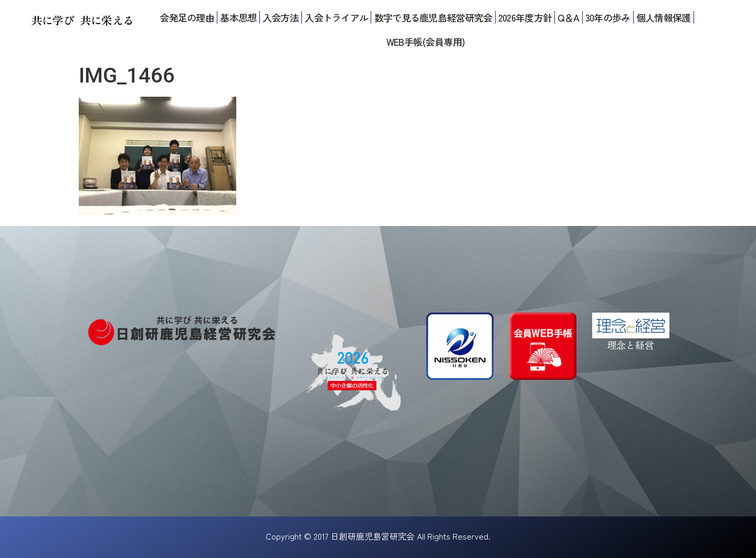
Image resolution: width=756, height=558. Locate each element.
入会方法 (281, 17)
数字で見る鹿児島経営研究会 (433, 17)
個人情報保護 (664, 17)
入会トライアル (336, 17)
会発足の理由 (187, 17)
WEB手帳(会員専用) (426, 42)
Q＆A (568, 17)
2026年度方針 (525, 17)
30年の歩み (608, 17)
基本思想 (238, 17)
